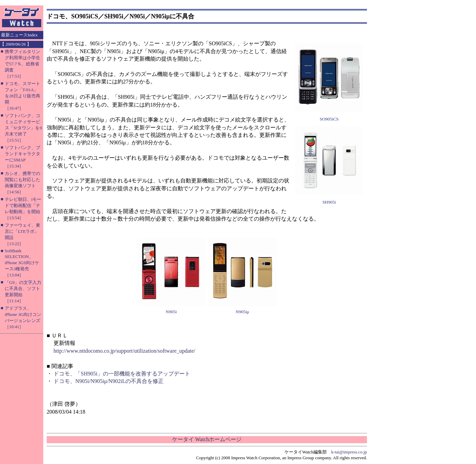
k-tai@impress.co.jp (349, 452)
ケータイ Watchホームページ (207, 439)
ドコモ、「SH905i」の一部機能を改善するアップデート (122, 374)
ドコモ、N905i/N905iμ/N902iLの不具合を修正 (109, 381)
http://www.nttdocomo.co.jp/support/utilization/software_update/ (124, 351)
